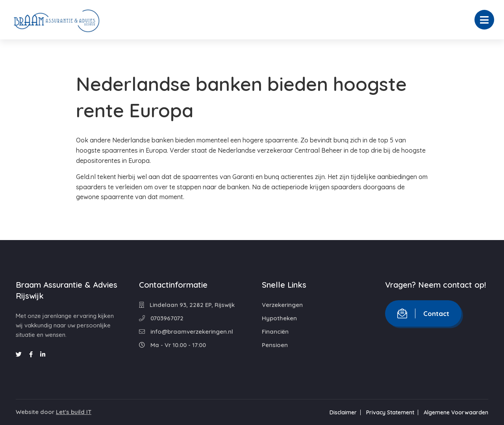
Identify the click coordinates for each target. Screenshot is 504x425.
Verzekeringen (282, 305)
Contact (423, 313)
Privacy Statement (390, 412)
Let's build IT (74, 412)
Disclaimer (343, 412)
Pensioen (275, 345)
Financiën (275, 332)
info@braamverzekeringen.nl (186, 332)
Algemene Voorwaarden (456, 412)
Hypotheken (279, 318)
